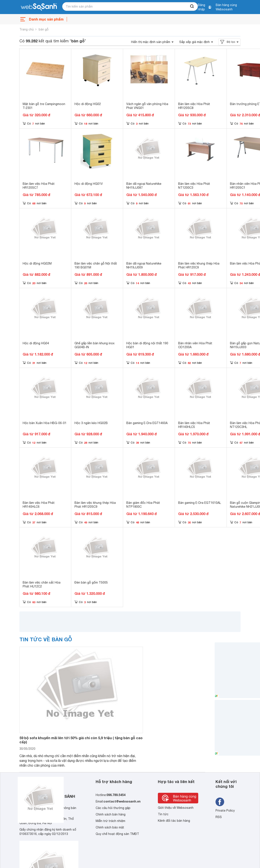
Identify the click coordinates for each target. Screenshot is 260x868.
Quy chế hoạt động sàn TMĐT (117, 834)
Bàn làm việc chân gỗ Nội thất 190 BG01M (96, 265)
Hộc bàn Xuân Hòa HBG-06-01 (45, 423)
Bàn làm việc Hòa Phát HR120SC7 (39, 186)
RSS (219, 817)
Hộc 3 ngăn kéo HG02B (91, 423)
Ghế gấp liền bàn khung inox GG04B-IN (94, 345)
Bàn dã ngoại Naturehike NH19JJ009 (144, 265)
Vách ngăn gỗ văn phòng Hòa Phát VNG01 (147, 106)
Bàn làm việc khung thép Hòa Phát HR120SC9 (95, 505)
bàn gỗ (44, 29)
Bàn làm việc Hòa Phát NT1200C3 (194, 186)
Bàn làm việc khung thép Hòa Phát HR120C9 (199, 265)
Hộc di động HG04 (36, 343)
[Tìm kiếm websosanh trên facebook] (220, 802)
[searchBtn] (192, 6)
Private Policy (225, 811)
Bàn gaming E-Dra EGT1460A (147, 423)
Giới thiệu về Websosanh (176, 808)
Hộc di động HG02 (88, 104)
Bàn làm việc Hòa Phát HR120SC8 (194, 106)
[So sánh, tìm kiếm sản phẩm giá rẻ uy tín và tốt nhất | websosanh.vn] (39, 7)
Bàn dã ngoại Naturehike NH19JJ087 (144, 186)
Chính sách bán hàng (111, 814)
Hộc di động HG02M (37, 263)
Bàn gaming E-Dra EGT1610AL (200, 503)
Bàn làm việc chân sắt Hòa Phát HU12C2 (42, 584)
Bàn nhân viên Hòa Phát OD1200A (195, 345)
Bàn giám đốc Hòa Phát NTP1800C (143, 505)
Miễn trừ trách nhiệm (110, 821)
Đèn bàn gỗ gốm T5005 (91, 582)
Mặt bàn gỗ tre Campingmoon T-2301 (44, 106)
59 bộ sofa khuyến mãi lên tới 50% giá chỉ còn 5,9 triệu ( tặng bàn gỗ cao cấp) (81, 740)
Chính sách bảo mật (110, 827)
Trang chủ (27, 29)
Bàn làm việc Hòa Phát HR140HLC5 (194, 425)
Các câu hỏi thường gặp (113, 808)
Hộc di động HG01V (89, 184)
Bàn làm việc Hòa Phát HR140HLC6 (39, 505)
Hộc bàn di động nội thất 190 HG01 (147, 345)
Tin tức (163, 814)
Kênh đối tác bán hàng (174, 821)
